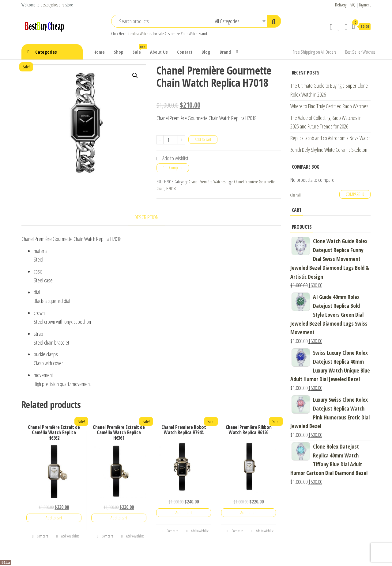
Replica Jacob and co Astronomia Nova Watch (330, 138)
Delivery (341, 5)
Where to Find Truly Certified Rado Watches (329, 106)
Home (99, 52)
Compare (176, 168)
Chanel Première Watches (207, 182)
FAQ (353, 5)
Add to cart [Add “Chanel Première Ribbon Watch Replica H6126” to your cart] (249, 512)
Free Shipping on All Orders (314, 52)
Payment (365, 5)
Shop (119, 52)
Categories (46, 52)
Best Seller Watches (360, 52)
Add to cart (203, 139)
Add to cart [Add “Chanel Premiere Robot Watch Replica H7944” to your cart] (184, 512)
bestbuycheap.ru (53, 5)
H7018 (171, 188)
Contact (185, 52)
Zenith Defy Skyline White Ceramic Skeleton (329, 150)
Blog (206, 52)
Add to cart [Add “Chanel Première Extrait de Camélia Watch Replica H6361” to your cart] (119, 518)
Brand (225, 52)
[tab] (151, 218)
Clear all (296, 195)
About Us (159, 52)
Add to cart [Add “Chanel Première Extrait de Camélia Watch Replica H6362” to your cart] (54, 518)
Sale (139, 50)
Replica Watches (140, 34)
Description (147, 217)
